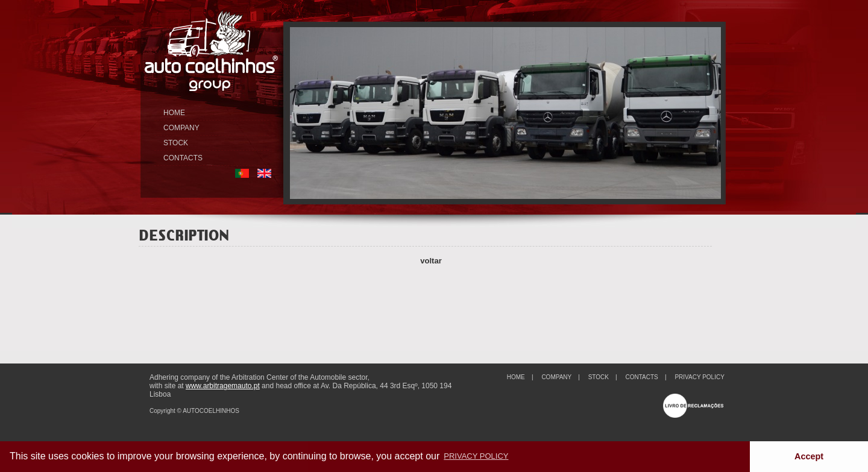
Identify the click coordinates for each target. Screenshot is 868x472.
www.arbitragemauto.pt (223, 386)
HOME (174, 113)
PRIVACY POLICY (699, 377)
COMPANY (181, 128)
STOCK (176, 143)
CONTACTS (183, 158)
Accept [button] (809, 456)
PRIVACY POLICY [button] (476, 456)
